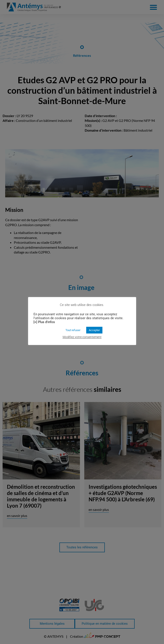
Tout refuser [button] (73, 330)
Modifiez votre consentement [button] (82, 337)
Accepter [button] (94, 330)
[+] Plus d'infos (44, 322)
